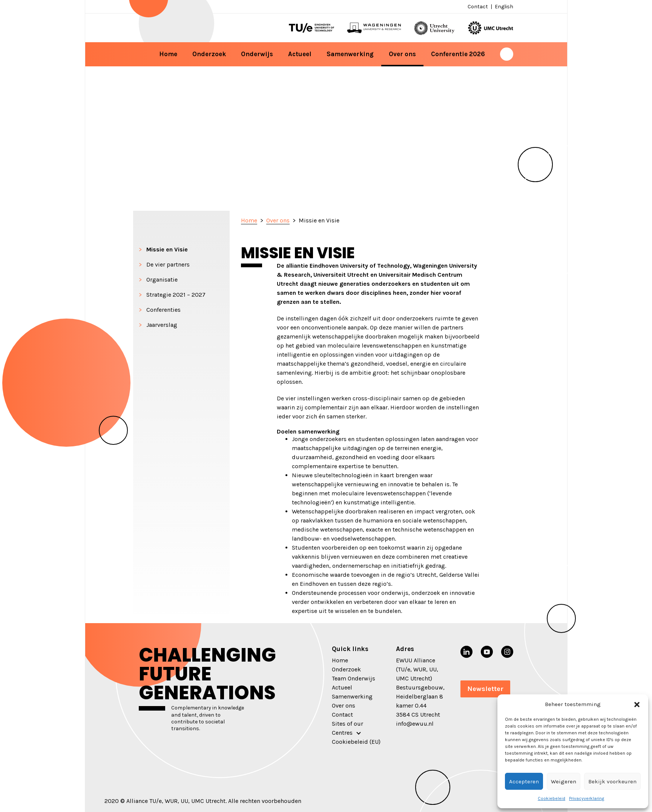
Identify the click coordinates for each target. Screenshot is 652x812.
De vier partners (168, 264)
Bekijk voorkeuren (612, 781)
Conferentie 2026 (458, 54)
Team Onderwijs (354, 678)
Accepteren (524, 781)
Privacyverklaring (587, 798)
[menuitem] (503, 7)
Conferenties (163, 310)
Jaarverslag (162, 325)
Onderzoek (209, 54)
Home (168, 54)
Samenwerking (350, 54)
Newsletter (485, 689)
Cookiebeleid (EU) (356, 742)
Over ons (402, 54)
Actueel (300, 54)
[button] (637, 704)
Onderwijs (257, 54)
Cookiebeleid (552, 798)
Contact (478, 7)
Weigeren (564, 781)
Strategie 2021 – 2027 (176, 295)
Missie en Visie (167, 249)
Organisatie (162, 280)
